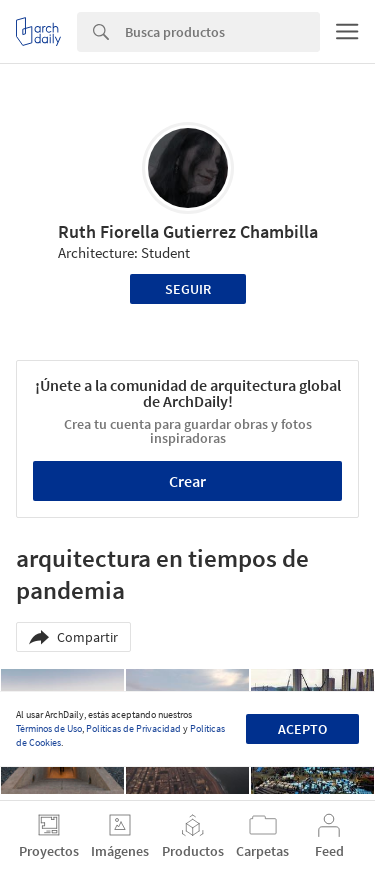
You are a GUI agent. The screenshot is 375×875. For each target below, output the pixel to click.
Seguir (188, 289)
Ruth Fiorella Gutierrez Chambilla (188, 231)
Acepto (302, 729)
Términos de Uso (49, 728)
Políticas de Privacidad (133, 728)
